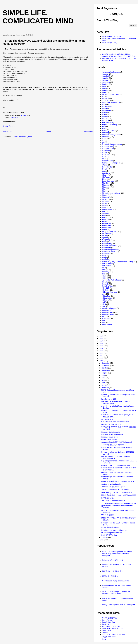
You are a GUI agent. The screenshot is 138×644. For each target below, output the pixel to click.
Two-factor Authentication (112, 280)
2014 (102, 348)
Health (105, 153)
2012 (102, 353)
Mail (104, 189)
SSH (104, 268)
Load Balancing (108, 181)
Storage (105, 270)
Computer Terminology (111, 102)
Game (105, 139)
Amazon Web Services (111, 72)
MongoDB (106, 197)
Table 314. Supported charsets (113, 501)
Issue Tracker (107, 167)
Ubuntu (105, 282)
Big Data (106, 90)
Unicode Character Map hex (112, 434)
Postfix (105, 221)
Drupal (105, 118)
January (105, 538)
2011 (102, 356)
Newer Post (8, 133)
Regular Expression (110, 246)
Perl (104, 211)
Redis (104, 242)
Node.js (105, 207)
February (105, 388)
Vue (104, 306)
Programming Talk (109, 231)
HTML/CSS (107, 155)
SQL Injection (107, 264)
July (103, 375)
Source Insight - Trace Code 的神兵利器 (117, 492)
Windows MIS (107, 312)
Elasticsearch (107, 122)
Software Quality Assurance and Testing (118, 262)
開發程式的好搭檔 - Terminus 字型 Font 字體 (119, 495)
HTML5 (105, 157)
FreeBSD (106, 137)
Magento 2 (106, 187)
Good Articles (107, 147)
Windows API (107, 310)
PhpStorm (106, 217)
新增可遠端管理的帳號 (110, 527)
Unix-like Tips (107, 286)
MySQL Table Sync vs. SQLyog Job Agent (118, 605)
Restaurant (106, 248)
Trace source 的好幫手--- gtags (113, 487)
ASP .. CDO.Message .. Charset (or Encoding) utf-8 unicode (116, 593)
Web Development (109, 308)
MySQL (105, 199)
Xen (104, 320)
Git (103, 141)
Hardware (106, 151)
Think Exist (106, 630)
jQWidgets (106, 177)
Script (104, 258)
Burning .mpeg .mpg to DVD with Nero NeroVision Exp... (116, 457)
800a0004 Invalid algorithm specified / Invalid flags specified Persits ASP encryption (117, 554)
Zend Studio (107, 324)
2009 (102, 361)
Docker (105, 116)
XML (104, 322)
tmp (104, 274)
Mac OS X (106, 183)
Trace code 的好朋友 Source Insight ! (116, 489)
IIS (103, 159)
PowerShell (107, 225)
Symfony (106, 272)
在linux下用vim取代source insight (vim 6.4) (118, 481)
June (104, 378)
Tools (104, 278)
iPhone (105, 165)
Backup (105, 84)
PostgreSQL (107, 223)
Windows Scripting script (111, 432)
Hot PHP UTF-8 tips (109, 535)
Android (105, 74)
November (106, 365)
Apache (105, 78)
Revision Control (109, 252)
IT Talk (105, 169)
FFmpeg (105, 133)
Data (104, 104)
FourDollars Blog (109, 622)
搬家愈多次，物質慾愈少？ (113, 571)
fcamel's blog (107, 620)
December (106, 363)
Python (105, 238)
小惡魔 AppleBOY (109, 637)
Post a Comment (10, 127)
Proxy (104, 235)
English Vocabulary (110, 125)
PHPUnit (106, 219)
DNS (104, 114)
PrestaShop (107, 227)
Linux (104, 179)
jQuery (105, 175)
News (104, 203)
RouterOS (106, 254)
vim (103, 294)
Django (105, 112)
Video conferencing (110, 292)
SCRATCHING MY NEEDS (113, 628)
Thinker (105, 632)
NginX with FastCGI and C (112, 560)
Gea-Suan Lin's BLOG (111, 626)
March (104, 385)
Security (105, 260)
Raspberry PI (107, 240)
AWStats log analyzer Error (112, 533)
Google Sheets (108, 149)
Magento (106, 185)
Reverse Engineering (110, 250)
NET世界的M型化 (108, 498)
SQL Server (14, 118)
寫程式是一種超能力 (110, 576)
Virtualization (107, 298)
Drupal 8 (105, 120)
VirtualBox (106, 296)
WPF (104, 316)
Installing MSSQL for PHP (111, 424)
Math (104, 191)
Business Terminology (111, 94)
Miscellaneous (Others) (111, 193)
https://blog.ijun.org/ (110, 42)
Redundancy (107, 244)
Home (48, 133)
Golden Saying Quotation (112, 145)
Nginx (104, 205)
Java (104, 171)
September (106, 370)
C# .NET (106, 98)
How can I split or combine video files (116, 465)
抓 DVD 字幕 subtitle (109, 439)
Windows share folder (110, 437)
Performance (107, 209)
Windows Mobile (109, 314)
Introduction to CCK (109, 399)
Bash (104, 86)
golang (105, 143)
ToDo (104, 276)
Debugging (106, 110)
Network (105, 201)
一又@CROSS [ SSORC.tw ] (113, 634)
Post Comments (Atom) (23, 138)
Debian (105, 108)
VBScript (106, 290)
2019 (102, 336)
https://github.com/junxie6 (112, 36)
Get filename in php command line (115, 581)
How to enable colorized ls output (114, 530)
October (105, 368)
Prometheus (107, 233)
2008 (102, 540)
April (104, 383)
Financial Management (111, 135)
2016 (102, 343)
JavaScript (106, 173)
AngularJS (106, 76)
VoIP (104, 302)
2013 (102, 351)
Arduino (105, 80)
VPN (104, 304)
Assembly (106, 82)
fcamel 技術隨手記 (109, 618)
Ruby (104, 256)
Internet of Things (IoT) (111, 163)
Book (104, 92)
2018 (102, 338)
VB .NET (106, 288)
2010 (102, 358)
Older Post (88, 133)
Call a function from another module (115, 422)
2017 (102, 341)
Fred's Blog (107, 624)
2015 (102, 346)
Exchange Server (109, 131)
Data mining (107, 106)
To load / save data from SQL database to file (119, 503)
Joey (104, 639)
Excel (104, 129)
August (105, 373)
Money (105, 195)
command (106, 100)
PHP (104, 215)
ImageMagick (107, 161)
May (103, 380)
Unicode (105, 284)
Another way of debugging (111, 484)
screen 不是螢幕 (108, 515)
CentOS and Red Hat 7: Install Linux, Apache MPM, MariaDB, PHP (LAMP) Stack (119, 55)
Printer (105, 229)
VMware (105, 300)
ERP (104, 127)
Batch (104, 88)
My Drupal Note (107, 419)
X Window (106, 318)
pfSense (105, 213)
